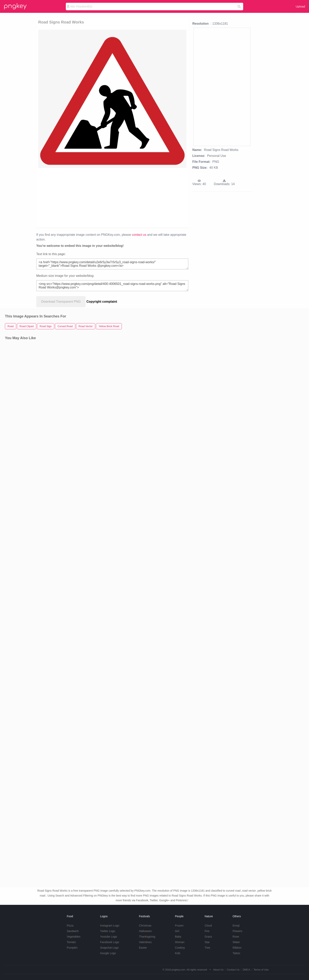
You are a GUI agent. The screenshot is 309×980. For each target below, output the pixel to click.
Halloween (145, 931)
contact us (139, 235)
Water (236, 942)
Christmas (145, 926)
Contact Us (233, 970)
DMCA (247, 970)
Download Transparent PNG (61, 302)
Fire (207, 931)
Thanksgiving (147, 937)
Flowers (237, 931)
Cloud (208, 926)
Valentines (145, 942)
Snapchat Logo (109, 948)
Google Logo (108, 953)
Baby (178, 937)
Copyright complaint (102, 302)
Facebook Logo (110, 942)
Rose (236, 937)
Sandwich (73, 931)
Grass (208, 937)
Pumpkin (72, 948)
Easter (143, 948)
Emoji (236, 926)
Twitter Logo (108, 931)
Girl (177, 931)
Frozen (179, 926)
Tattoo (236, 953)
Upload (300, 6)
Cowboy (180, 948)
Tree (207, 948)
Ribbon (237, 948)
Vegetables (74, 937)
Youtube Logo (109, 937)
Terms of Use (261, 970)
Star (207, 942)
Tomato (71, 942)
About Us (218, 970)
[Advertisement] (90, 197)
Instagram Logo (110, 926)
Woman (180, 942)
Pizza (70, 926)
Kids (178, 953)
